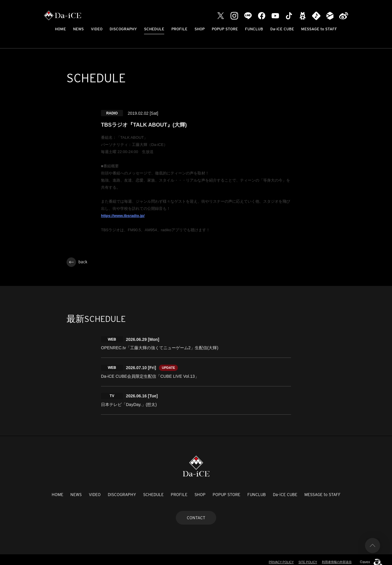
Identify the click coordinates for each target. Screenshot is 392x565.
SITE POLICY (304, 557)
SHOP (200, 29)
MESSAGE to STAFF (319, 29)
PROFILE (179, 29)
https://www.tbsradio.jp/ (123, 216)
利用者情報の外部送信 (335, 557)
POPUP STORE (225, 29)
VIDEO (97, 29)
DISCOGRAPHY (123, 29)
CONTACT (196, 513)
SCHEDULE (154, 29)
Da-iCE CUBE (282, 29)
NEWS (78, 29)
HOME (60, 29)
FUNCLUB (254, 29)
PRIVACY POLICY (276, 557)
